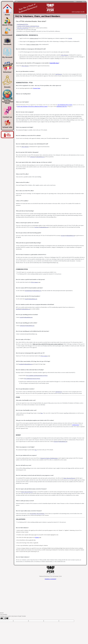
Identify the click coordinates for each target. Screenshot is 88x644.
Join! (17, 2)
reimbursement (76, 425)
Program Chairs (37, 88)
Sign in (83, 2)
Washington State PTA (62, 106)
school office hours (54, 63)
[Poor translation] (6, 618)
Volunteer (37, 537)
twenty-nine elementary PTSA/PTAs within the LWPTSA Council (32, 106)
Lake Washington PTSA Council (65, 105)
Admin (75, 2)
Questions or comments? (50, 579)
